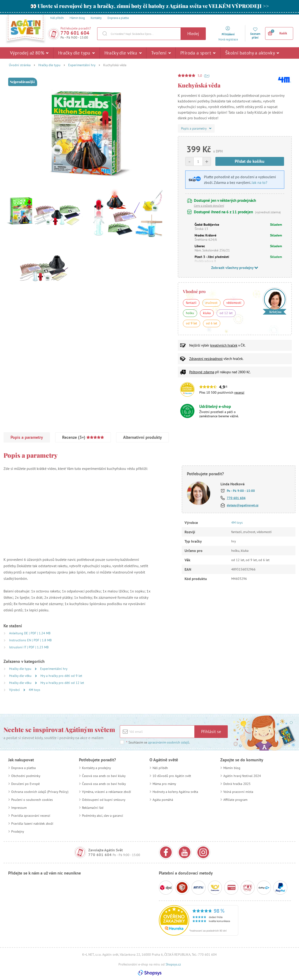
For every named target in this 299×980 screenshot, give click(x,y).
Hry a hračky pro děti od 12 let (62, 683)
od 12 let (226, 313)
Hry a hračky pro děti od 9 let (61, 676)
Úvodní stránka (20, 65)
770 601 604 (75, 33)
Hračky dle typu (77, 53)
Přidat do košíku (250, 161)
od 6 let (212, 323)
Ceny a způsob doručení (209, 206)
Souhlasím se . (158, 742)
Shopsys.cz (173, 964)
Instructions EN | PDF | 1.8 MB (30, 640)
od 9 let (192, 323)
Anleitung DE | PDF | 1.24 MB (30, 633)
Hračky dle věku (123, 53)
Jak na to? (259, 182)
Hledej (193, 34)
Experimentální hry (82, 65)
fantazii (191, 303)
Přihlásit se (211, 731)
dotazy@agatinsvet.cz (243, 505)
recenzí (239, 392)
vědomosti (234, 303)
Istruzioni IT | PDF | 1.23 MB (29, 647)
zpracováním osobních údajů (169, 742)
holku (190, 313)
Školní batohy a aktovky (252, 53)
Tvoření (161, 53)
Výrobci (15, 690)
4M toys (34, 690)
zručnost (211, 303)
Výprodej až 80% (29, 53)
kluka (207, 313)
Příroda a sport (198, 53)
